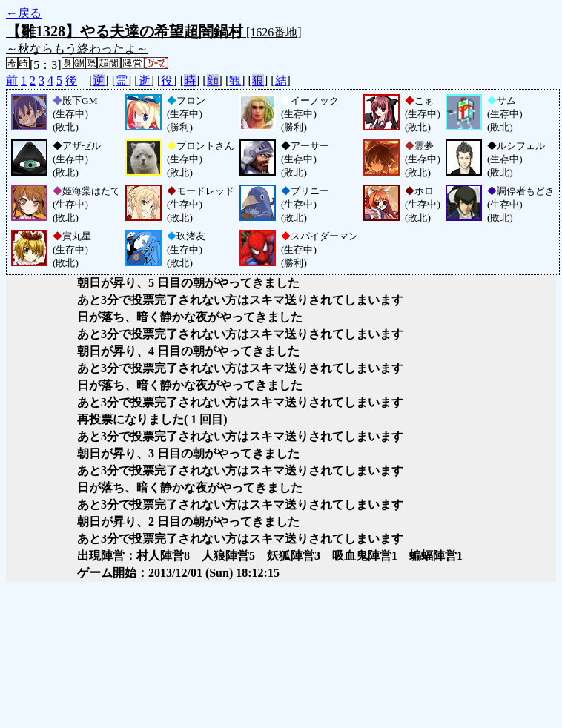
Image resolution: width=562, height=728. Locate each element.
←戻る (24, 13)
